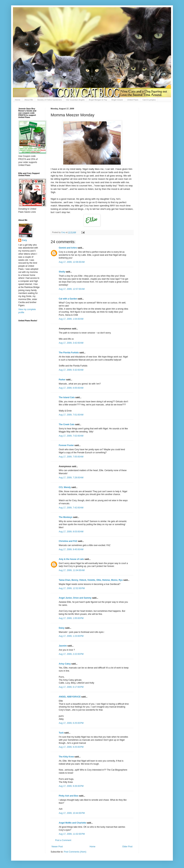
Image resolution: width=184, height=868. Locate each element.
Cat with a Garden (68, 299)
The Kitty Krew (66, 757)
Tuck (61, 733)
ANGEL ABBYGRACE (70, 697)
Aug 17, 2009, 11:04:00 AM (72, 570)
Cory (24, 240)
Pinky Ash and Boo (69, 796)
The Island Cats (67, 397)
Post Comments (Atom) (75, 852)
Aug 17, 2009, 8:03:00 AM (71, 532)
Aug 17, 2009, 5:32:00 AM (71, 370)
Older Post (127, 847)
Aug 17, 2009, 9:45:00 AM (71, 549)
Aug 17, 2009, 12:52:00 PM (72, 588)
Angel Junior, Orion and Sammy (75, 598)
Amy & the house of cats (71, 559)
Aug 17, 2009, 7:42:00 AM (71, 508)
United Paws (133, 100)
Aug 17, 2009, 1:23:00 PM (71, 636)
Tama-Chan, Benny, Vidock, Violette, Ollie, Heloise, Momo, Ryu (91, 580)
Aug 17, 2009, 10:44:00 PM (72, 813)
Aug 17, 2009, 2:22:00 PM (71, 654)
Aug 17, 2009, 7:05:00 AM (71, 457)
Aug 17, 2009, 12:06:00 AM (72, 262)
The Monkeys (66, 517)
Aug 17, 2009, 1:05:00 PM (71, 618)
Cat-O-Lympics (149, 100)
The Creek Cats (67, 424)
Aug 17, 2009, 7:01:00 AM (71, 415)
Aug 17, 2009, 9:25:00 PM (71, 747)
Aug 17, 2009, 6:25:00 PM (71, 723)
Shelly (62, 272)
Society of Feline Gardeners (49, 100)
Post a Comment (63, 840)
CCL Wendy (65, 487)
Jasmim (63, 646)
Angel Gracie (117, 100)
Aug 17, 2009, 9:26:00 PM (71, 786)
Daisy (62, 628)
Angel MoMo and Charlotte (72, 823)
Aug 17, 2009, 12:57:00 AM (72, 289)
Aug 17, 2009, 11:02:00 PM (72, 834)
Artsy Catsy (65, 664)
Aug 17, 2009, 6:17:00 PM (71, 687)
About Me (29, 100)
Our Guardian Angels (75, 100)
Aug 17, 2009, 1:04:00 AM (71, 319)
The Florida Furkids (69, 353)
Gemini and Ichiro (68, 248)
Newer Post (57, 847)
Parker (62, 380)
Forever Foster (66, 445)
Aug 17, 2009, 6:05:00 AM (71, 388)
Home (18, 100)
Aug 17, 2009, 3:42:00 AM (71, 343)
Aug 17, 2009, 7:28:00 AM (71, 478)
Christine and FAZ (68, 541)
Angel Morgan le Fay (98, 100)
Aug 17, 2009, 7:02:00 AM (71, 436)
